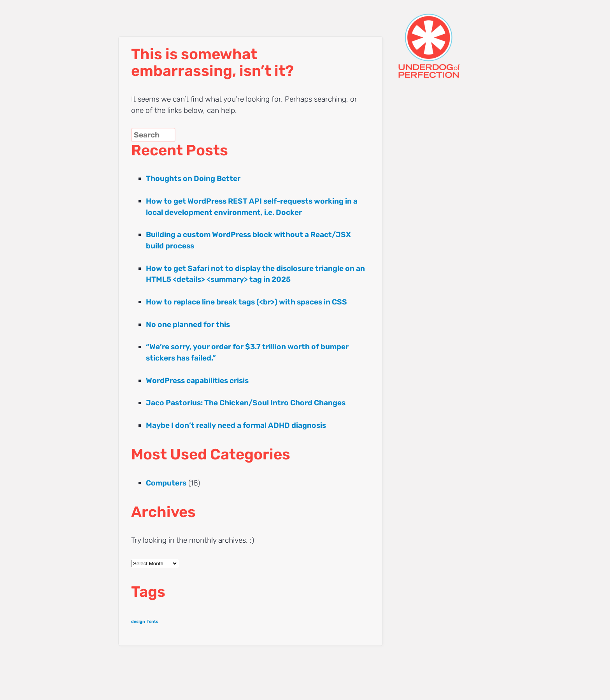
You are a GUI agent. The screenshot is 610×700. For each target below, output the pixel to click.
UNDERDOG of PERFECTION (443, 39)
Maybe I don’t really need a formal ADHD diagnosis (236, 425)
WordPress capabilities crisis (197, 381)
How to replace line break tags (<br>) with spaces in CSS (246, 302)
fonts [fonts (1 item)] (153, 622)
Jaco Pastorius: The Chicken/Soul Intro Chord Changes (246, 403)
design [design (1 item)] (138, 622)
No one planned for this (188, 324)
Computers (166, 483)
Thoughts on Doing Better (193, 179)
